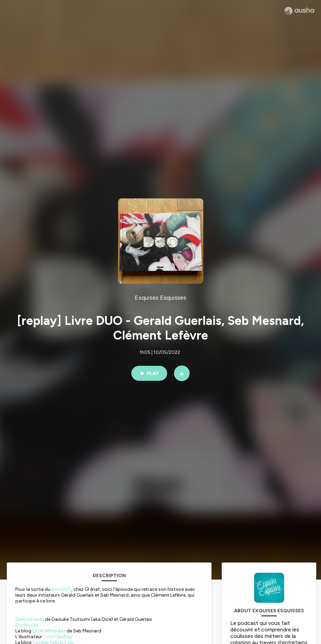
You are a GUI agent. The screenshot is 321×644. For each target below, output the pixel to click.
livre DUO (61, 589)
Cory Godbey (58, 637)
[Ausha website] (299, 11)
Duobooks (27, 625)
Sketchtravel (29, 619)
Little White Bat (49, 631)
